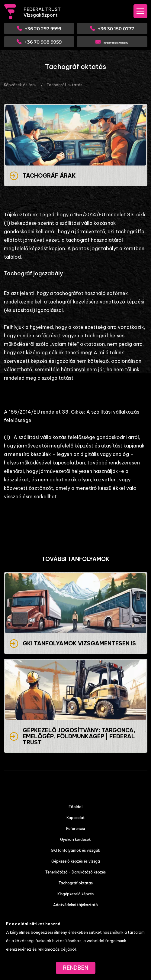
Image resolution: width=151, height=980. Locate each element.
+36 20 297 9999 (43, 29)
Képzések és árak (20, 85)
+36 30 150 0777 (116, 29)
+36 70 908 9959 (43, 42)
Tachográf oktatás (64, 85)
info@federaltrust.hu (116, 43)
